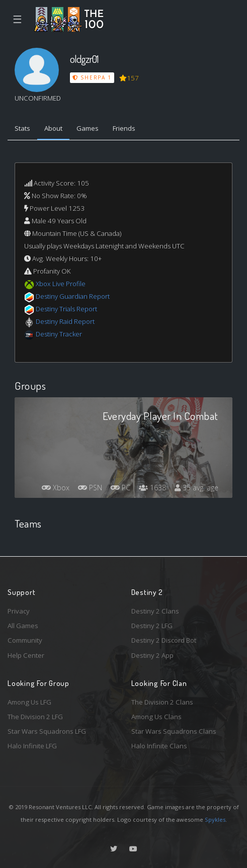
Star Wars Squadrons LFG (47, 731)
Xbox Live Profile (61, 284)
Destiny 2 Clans (155, 611)
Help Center (26, 655)
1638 (152, 488)
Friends (124, 128)
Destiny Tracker (59, 334)
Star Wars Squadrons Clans (174, 731)
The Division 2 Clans (162, 702)
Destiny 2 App (152, 655)
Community (25, 640)
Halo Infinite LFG (32, 746)
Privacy (19, 611)
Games (88, 128)
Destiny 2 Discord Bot (164, 640)
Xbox (56, 488)
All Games (23, 626)
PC (120, 488)
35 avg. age (196, 488)
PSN (90, 488)
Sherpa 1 (92, 77)
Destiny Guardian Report (73, 296)
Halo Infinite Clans (159, 746)
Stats (22, 128)
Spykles (215, 819)
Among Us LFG (29, 702)
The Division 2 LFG (35, 717)
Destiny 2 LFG (152, 626)
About (53, 128)
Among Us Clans (156, 717)
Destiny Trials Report (66, 309)
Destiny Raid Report (65, 321)
